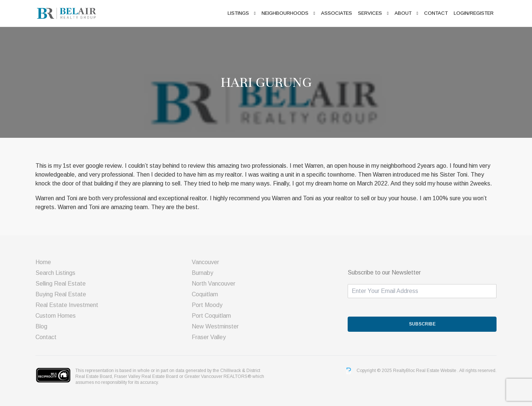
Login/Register (474, 13)
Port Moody (207, 305)
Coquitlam (205, 294)
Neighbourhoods (285, 13)
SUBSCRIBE (422, 324)
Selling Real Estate (61, 284)
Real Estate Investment (67, 305)
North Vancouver (214, 284)
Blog (41, 326)
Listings (238, 13)
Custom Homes (56, 316)
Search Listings (55, 273)
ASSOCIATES (337, 13)
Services (370, 13)
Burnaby (202, 273)
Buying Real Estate (61, 294)
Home (43, 262)
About (403, 13)
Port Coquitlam (211, 316)
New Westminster (215, 326)
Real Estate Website (437, 371)
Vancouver (205, 262)
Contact (436, 13)
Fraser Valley (209, 337)
